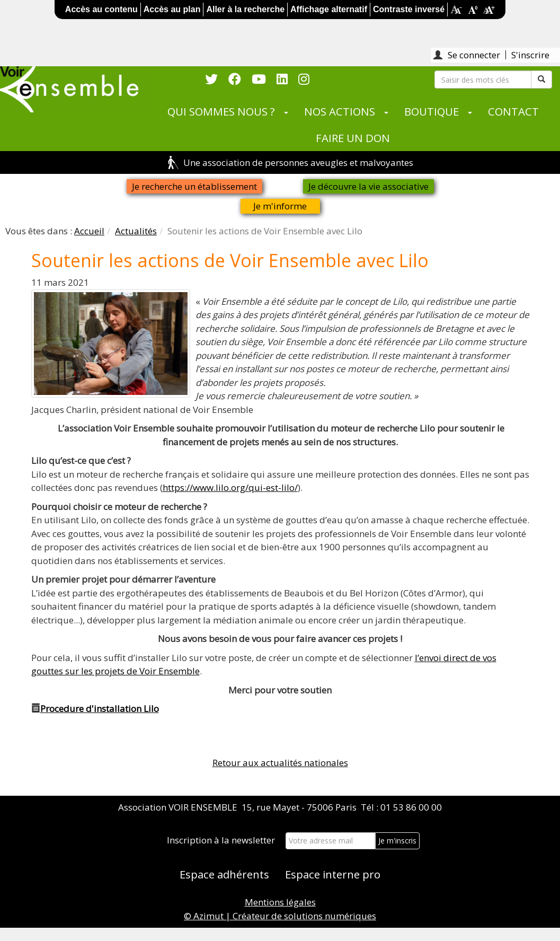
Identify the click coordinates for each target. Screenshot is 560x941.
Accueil (89, 231)
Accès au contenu (101, 9)
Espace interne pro (333, 874)
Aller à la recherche (245, 9)
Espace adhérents (224, 874)
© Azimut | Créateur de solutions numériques (280, 916)
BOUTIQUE (432, 111)
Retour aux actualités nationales (280, 763)
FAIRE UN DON (353, 138)
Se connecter (474, 55)
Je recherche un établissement (194, 186)
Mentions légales (280, 902)
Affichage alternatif (329, 9)
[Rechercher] (483, 80)
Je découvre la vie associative (368, 186)
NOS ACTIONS (340, 111)
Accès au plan (172, 9)
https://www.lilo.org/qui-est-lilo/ (230, 487)
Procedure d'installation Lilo (100, 709)
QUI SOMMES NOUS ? (221, 111)
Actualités (136, 231)
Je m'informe (280, 206)
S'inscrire (530, 55)
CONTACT (513, 111)
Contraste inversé (409, 9)
